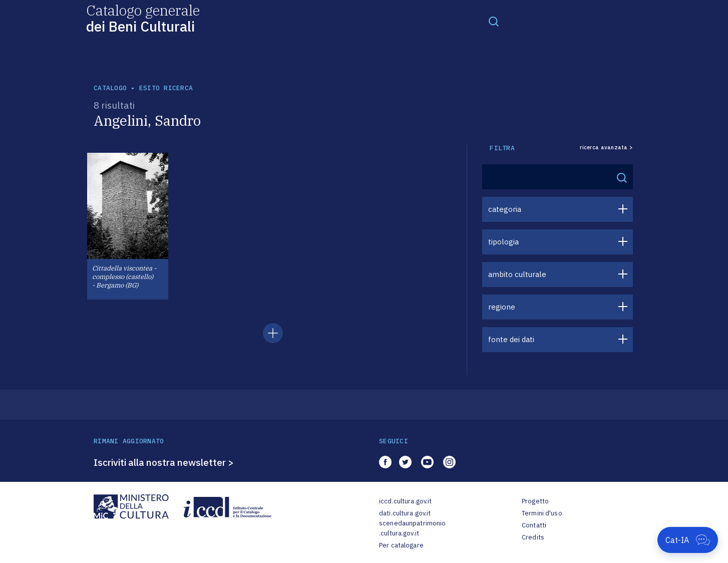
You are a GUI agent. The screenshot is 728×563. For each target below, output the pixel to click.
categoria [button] (505, 209)
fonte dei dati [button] (511, 339)
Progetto (535, 501)
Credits (533, 537)
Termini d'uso (542, 513)
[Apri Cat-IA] (688, 540)
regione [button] (502, 307)
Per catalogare (401, 545)
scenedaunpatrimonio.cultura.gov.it (412, 528)
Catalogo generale (143, 18)
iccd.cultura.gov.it (405, 501)
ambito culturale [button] (517, 274)
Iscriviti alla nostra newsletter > (164, 462)
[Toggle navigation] (494, 21)
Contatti (534, 525)
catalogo (110, 88)
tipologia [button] (503, 242)
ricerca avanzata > (606, 148)
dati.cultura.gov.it (405, 513)
